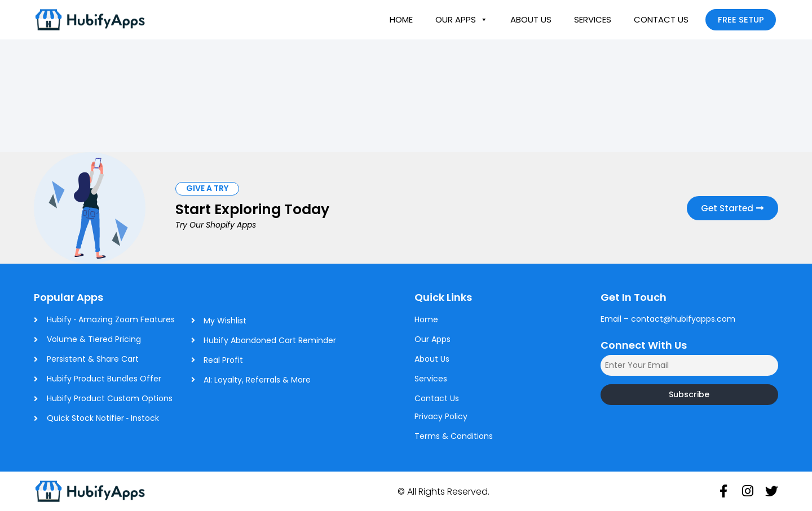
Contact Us (661, 19)
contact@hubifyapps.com (683, 319)
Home (401, 19)
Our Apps (462, 20)
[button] (207, 188)
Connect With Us (644, 345)
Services (593, 19)
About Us (531, 19)
